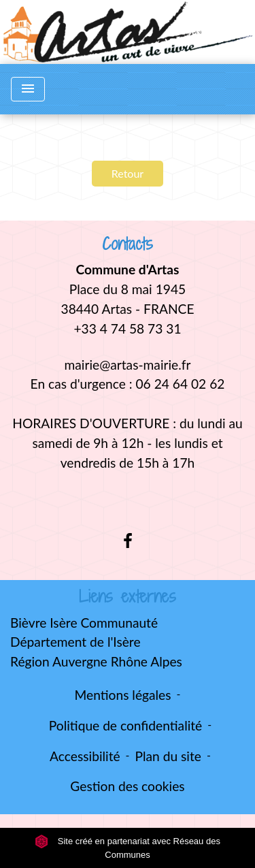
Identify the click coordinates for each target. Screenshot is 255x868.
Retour (128, 173)
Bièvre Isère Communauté (84, 623)
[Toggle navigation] (28, 89)
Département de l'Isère (75, 642)
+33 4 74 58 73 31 (127, 328)
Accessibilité (85, 756)
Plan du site (168, 756)
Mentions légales (123, 695)
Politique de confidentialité (125, 725)
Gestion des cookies (127, 786)
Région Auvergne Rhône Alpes (96, 661)
